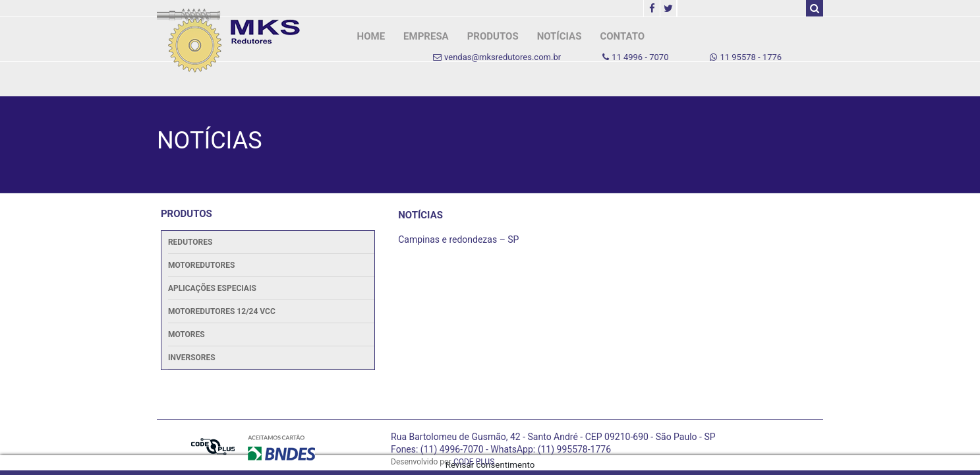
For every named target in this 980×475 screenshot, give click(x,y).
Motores (187, 334)
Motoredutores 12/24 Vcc (222, 311)
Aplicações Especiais (212, 288)
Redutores (190, 242)
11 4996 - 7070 (635, 57)
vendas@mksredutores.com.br (497, 57)
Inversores (192, 358)
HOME (371, 36)
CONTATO (622, 36)
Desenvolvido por (443, 462)
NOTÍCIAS (560, 36)
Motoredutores (201, 265)
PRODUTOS (493, 36)
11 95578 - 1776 (746, 57)
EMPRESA (426, 36)
